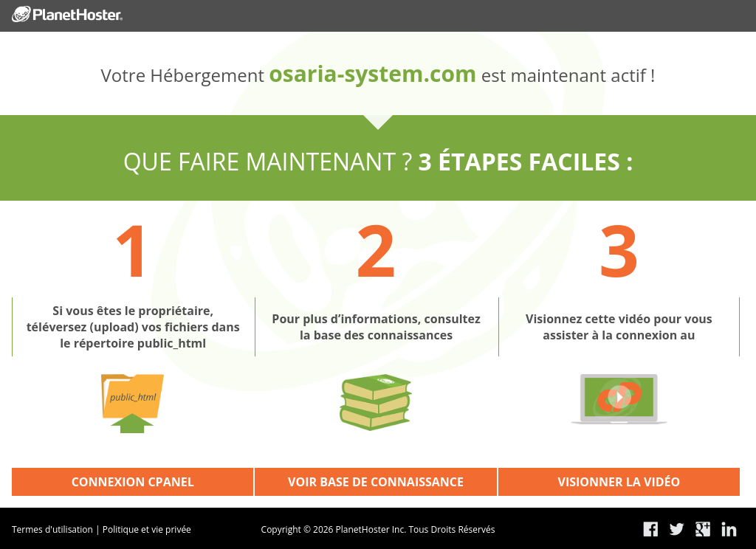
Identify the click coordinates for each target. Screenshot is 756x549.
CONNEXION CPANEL (133, 482)
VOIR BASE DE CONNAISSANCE (376, 482)
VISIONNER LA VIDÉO (619, 482)
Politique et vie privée (147, 529)
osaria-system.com (372, 73)
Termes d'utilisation (52, 529)
